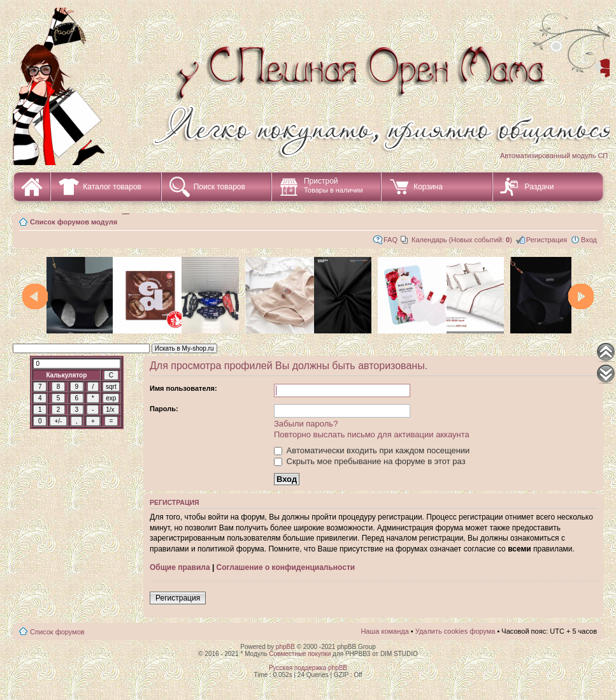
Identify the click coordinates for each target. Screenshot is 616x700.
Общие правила (180, 567)
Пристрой (333, 185)
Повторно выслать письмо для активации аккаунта (372, 434)
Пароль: (164, 409)
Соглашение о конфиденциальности (286, 567)
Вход (589, 240)
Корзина (428, 187)
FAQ (390, 240)
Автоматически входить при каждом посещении (372, 450)
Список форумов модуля (74, 222)
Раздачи (540, 187)
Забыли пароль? (306, 424)
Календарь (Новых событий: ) (462, 240)
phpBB (285, 647)
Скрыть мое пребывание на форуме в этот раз (370, 461)
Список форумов (57, 632)
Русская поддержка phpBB (308, 668)
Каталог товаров (112, 187)
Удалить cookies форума (455, 631)
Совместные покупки (300, 654)
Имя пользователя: (183, 388)
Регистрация (547, 240)
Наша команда (384, 631)
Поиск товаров (219, 187)
